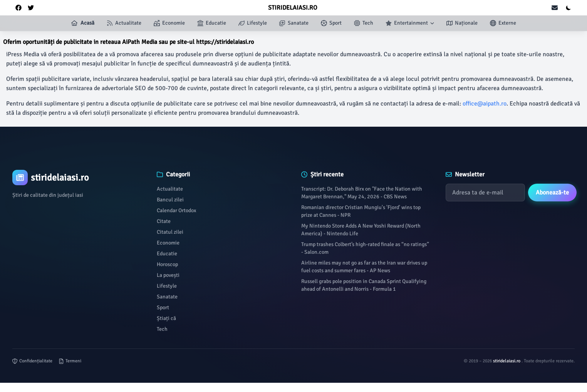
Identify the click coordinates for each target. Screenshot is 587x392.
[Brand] (77, 178)
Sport (163, 307)
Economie (168, 243)
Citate (164, 221)
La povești (168, 275)
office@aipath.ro (485, 104)
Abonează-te (552, 193)
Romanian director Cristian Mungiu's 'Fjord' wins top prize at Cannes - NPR (361, 211)
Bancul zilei (170, 200)
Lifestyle (167, 286)
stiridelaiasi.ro (507, 361)
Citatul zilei (170, 232)
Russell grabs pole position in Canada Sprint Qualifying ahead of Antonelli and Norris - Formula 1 (364, 285)
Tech (162, 329)
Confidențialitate (32, 361)
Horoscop (167, 264)
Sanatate (167, 297)
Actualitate (170, 189)
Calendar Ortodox (176, 210)
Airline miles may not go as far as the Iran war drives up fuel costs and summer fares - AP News (364, 267)
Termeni (70, 361)
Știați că (166, 318)
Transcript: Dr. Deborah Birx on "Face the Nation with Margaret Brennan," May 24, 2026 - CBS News (362, 193)
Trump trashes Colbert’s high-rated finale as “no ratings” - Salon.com (365, 248)
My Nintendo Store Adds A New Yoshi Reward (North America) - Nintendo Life (361, 230)
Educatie (167, 254)
